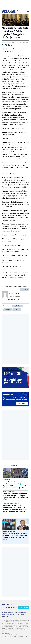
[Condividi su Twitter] (12, 46)
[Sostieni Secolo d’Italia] (15, 388)
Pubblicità (13, 614)
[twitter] (12, 608)
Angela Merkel (17, 306)
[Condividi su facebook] (3, 46)
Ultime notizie (5, 614)
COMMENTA (25, 289)
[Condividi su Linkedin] (6, 46)
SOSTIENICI (24, 608)
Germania (7, 310)
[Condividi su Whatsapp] (9, 46)
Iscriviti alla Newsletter (21, 612)
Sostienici (11, 612)
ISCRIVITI (22, 403)
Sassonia (17, 310)
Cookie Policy (20, 614)
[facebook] (6, 608)
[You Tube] (9, 608)
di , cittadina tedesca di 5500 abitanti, (15, 65)
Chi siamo (4, 612)
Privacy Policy (5, 617)
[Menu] (28, 12)
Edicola (15, 608)
